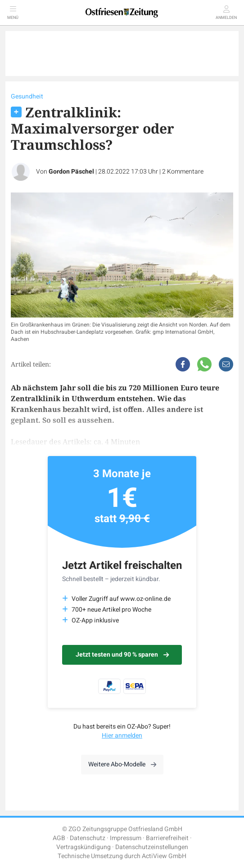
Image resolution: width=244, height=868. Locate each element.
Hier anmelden (122, 736)
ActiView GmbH (164, 856)
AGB (59, 838)
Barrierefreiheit (167, 838)
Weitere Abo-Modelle (122, 764)
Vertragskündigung (84, 847)
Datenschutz (88, 838)
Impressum (126, 838)
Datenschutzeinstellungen (152, 847)
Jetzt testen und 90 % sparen (122, 655)
